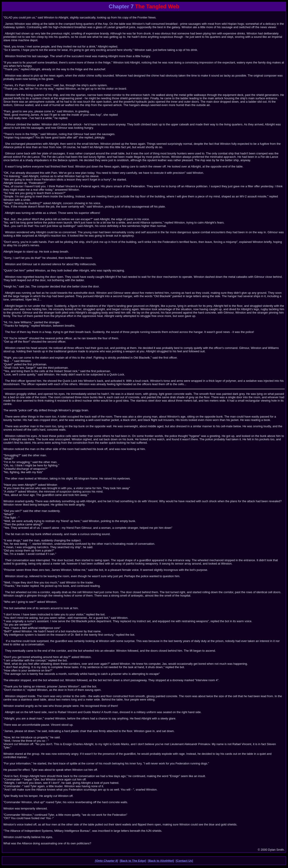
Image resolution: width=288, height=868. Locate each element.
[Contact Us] (184, 861)
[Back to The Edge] (133, 861)
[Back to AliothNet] (161, 861)
